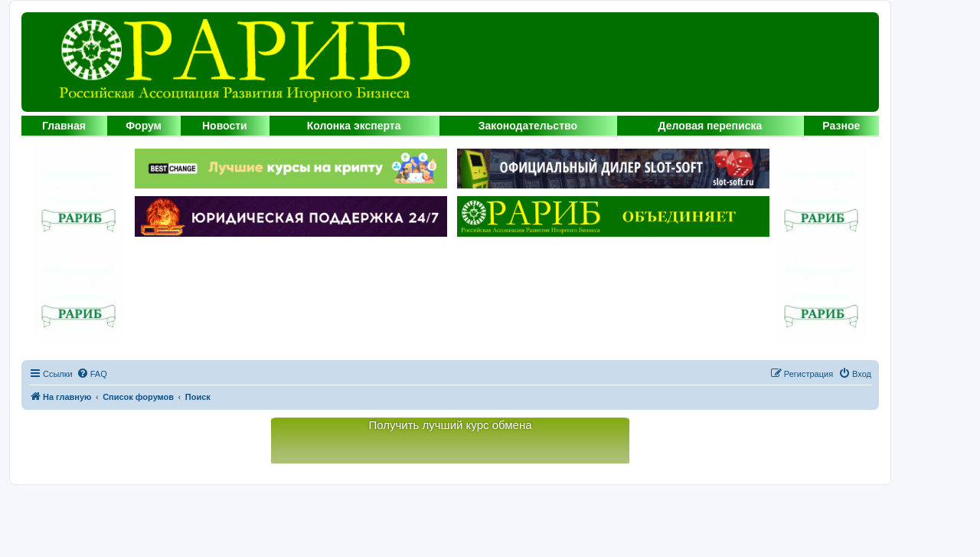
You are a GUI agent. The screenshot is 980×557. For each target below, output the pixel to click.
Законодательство (528, 126)
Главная (64, 126)
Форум (144, 126)
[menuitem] (92, 374)
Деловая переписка (710, 126)
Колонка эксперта (354, 126)
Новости (225, 126)
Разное (841, 126)
